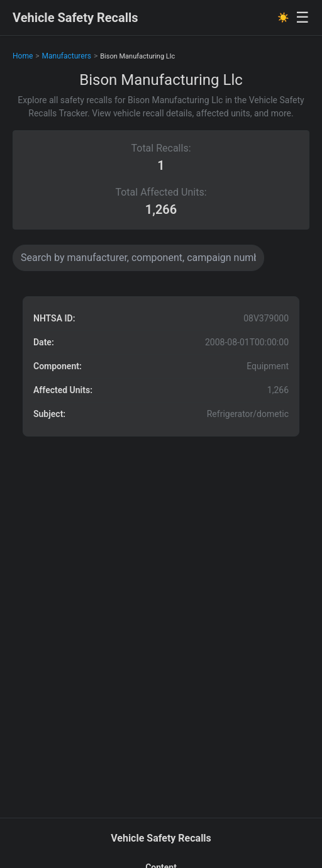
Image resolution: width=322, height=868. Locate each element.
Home (23, 56)
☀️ (283, 18)
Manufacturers (67, 56)
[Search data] (138, 258)
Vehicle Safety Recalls (75, 18)
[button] (161, 366)
